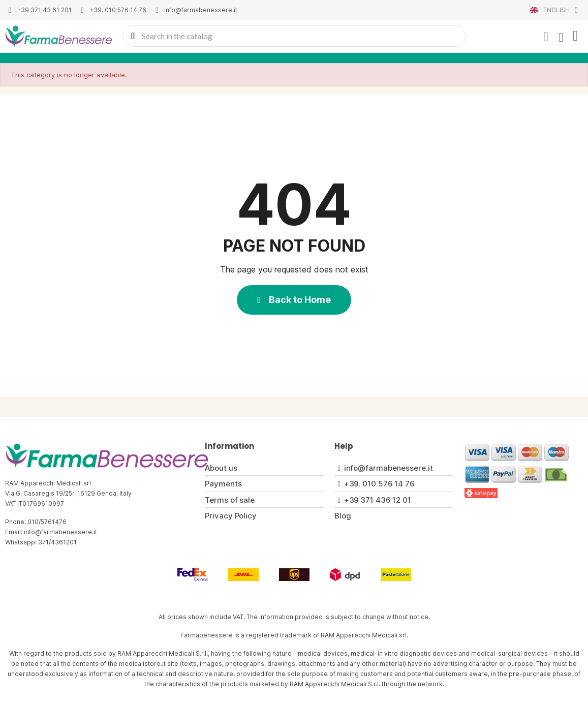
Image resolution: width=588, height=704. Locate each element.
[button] (294, 300)
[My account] (546, 37)
